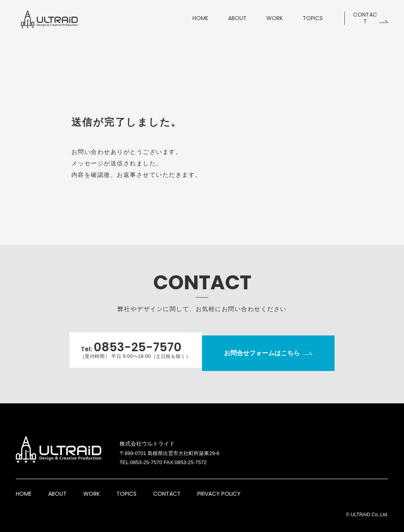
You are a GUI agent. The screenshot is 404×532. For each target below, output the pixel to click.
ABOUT (57, 487)
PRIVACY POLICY (219, 487)
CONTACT (167, 487)
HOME (24, 487)
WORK (92, 487)
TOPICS (126, 487)
